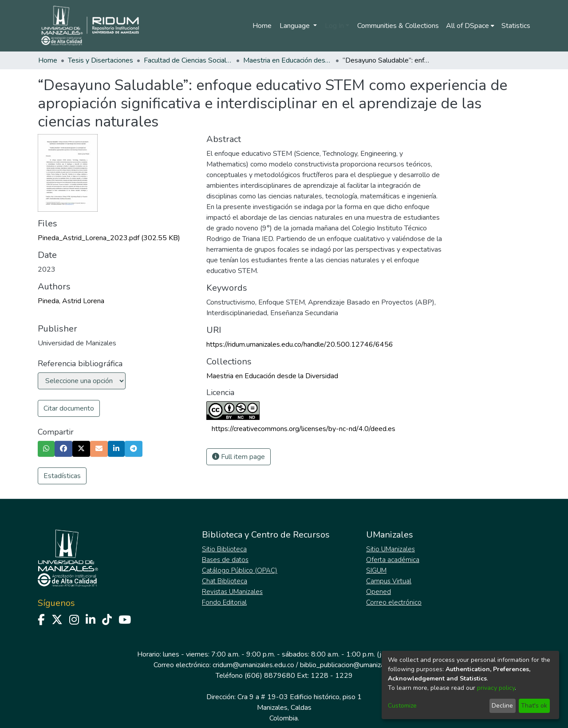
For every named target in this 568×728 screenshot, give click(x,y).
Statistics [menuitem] (516, 26)
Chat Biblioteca (225, 581)
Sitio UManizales (390, 549)
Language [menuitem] (296, 26)
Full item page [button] (239, 457)
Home (262, 26)
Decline (502, 706)
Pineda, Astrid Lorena (71, 301)
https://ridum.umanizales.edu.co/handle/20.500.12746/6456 (300, 344)
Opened (379, 592)
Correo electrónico (394, 602)
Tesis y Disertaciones (101, 60)
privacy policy (496, 688)
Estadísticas (62, 476)
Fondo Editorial (224, 602)
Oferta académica (393, 560)
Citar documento (69, 408)
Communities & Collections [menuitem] (398, 26)
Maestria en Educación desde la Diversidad (288, 60)
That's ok (534, 706)
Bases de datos (225, 560)
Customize (402, 706)
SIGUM (376, 570)
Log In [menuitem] (334, 26)
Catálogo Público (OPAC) (240, 570)
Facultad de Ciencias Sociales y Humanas (188, 60)
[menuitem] (470, 26)
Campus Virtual (389, 581)
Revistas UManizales (232, 592)
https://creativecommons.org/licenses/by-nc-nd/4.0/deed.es (304, 429)
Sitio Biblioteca (224, 549)
